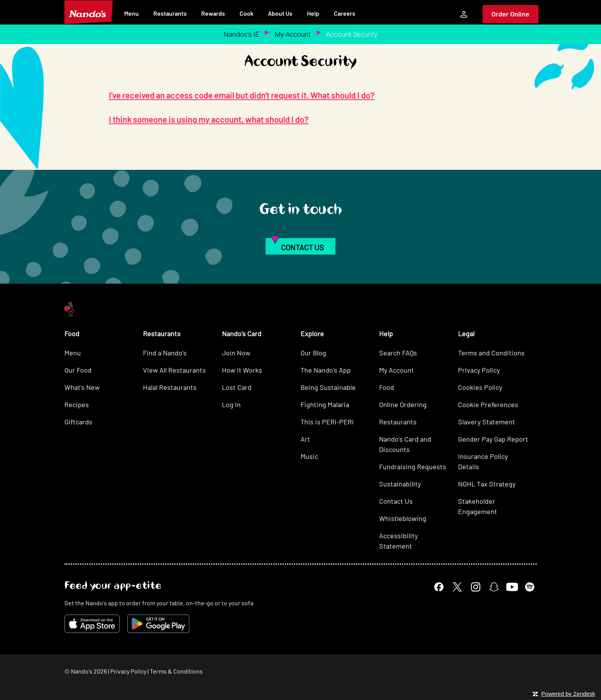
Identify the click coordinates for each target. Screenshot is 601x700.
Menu (131, 13)
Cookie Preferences (488, 404)
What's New (82, 387)
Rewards (213, 13)
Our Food (78, 370)
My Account (293, 34)
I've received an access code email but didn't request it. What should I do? (242, 95)
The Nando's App (326, 370)
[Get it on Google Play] (158, 624)
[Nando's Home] (89, 12)
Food (387, 387)
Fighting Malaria (325, 404)
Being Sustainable (328, 387)
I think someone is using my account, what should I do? (209, 119)
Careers (345, 13)
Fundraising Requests (413, 467)
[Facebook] (439, 587)
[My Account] (464, 14)
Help (313, 13)
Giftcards (78, 422)
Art (305, 439)
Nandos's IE (241, 34)
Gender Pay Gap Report (493, 439)
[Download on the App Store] (92, 624)
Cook (246, 13)
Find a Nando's (165, 353)
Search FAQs (398, 353)
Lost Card (237, 387)
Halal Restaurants (170, 387)
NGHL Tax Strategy (487, 484)
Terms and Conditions (491, 353)
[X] (457, 587)
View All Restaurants (174, 370)
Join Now (236, 353)
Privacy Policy (479, 370)
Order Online (510, 14)
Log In (231, 404)
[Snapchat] (494, 587)
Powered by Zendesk (568, 694)
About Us (280, 13)
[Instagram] (476, 587)
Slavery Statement (487, 422)
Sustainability (400, 484)
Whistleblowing (403, 518)
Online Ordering (403, 404)
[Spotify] (530, 587)
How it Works (242, 370)
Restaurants (170, 13)
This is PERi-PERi (327, 422)
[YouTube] (512, 587)
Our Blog (313, 353)
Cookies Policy (480, 387)
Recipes (77, 404)
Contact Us (396, 501)
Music (309, 456)
